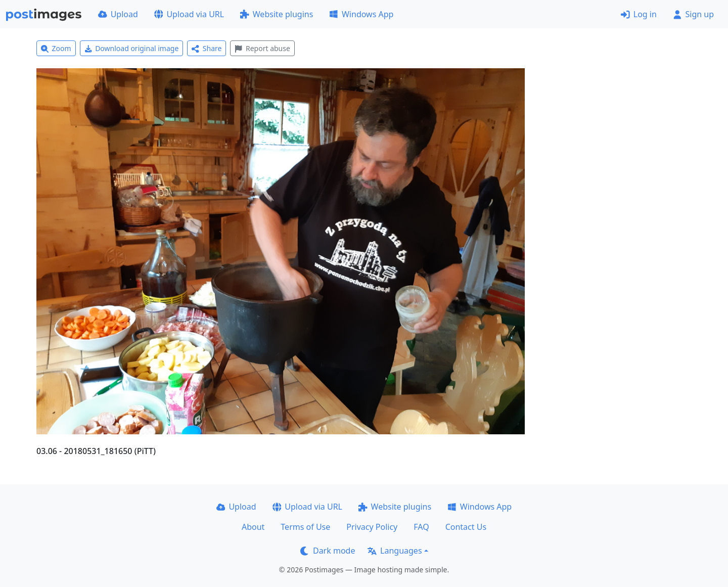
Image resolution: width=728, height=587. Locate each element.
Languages (395, 551)
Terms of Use (305, 527)
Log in (639, 14)
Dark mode (328, 551)
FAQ (421, 527)
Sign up (693, 14)
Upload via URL (189, 14)
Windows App (361, 14)
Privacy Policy (372, 527)
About (253, 527)
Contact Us (466, 527)
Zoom (56, 48)
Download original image (132, 48)
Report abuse (262, 48)
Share (207, 48)
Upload (118, 14)
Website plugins (277, 14)
